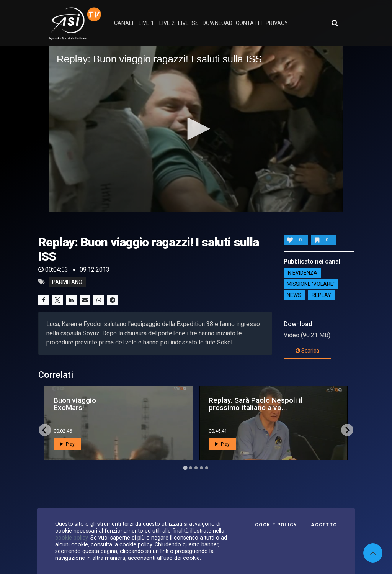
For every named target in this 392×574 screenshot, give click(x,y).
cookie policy (71, 538)
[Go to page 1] (185, 468)
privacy (277, 23)
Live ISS (188, 23)
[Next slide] (347, 430)
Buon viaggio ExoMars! (75, 404)
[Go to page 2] (191, 468)
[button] (196, 129)
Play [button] (67, 444)
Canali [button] (124, 23)
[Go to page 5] (207, 468)
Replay (321, 295)
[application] (196, 129)
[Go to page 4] (201, 468)
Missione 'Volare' (311, 284)
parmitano (67, 282)
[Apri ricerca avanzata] (335, 23)
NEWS (294, 295)
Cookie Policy (276, 525)
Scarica (307, 351)
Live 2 (167, 23)
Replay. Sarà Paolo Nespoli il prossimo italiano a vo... (256, 404)
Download (217, 23)
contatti (249, 23)
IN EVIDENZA (302, 273)
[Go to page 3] (196, 468)
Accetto (324, 525)
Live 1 (146, 23)
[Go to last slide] (45, 430)
